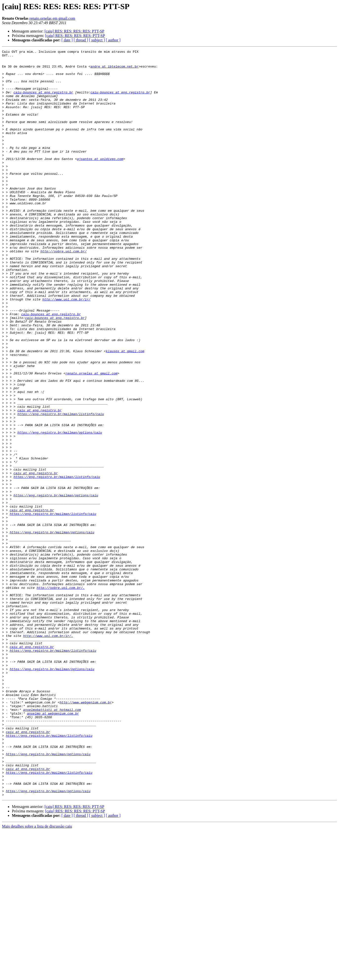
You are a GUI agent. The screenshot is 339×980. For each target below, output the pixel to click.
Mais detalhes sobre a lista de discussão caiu (37, 976)
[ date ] (67, 40)
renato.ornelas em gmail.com (52, 18)
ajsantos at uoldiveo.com (100, 181)
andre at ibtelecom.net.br (115, 70)
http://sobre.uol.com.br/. (61, 696)
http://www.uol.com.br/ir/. (48, 753)
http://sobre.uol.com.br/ (63, 292)
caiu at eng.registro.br (39, 483)
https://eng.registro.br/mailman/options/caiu (60, 509)
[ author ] (113, 40)
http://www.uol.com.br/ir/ (66, 350)
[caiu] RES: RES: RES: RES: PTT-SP (74, 31)
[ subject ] (97, 40)
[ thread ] (81, 40)
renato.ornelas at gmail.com (91, 438)
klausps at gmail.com (125, 412)
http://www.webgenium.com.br (86, 833)
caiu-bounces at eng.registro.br (43, 101)
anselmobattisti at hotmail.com (52, 842)
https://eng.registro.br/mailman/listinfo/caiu (61, 487)
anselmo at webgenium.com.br (53, 846)
